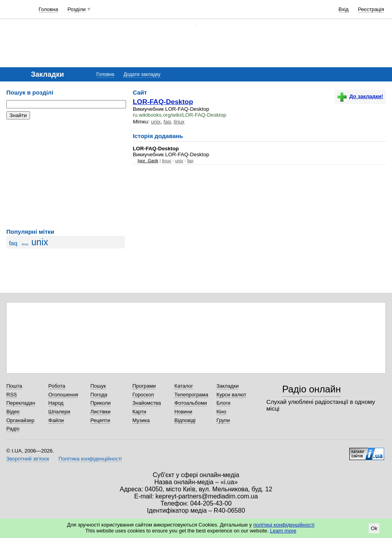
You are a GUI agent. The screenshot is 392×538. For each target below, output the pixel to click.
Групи (223, 420)
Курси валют (232, 395)
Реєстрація (371, 9)
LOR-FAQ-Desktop (163, 102)
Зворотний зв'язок (28, 459)
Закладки (228, 386)
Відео (13, 412)
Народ (56, 403)
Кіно (221, 412)
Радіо (13, 429)
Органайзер (20, 420)
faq (13, 243)
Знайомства (147, 403)
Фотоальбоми (190, 403)
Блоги (223, 403)
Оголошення (63, 395)
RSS (12, 395)
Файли (56, 420)
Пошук (98, 386)
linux (25, 244)
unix (40, 242)
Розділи (77, 9)
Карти (139, 412)
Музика (141, 420)
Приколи (101, 403)
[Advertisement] (66, 174)
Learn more (283, 531)
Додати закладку (142, 74)
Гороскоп (143, 395)
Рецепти (100, 420)
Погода (99, 395)
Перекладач (21, 403)
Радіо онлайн (312, 389)
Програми (144, 386)
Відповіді (185, 420)
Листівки (101, 412)
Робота (57, 386)
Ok (374, 528)
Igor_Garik (148, 161)
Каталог (184, 386)
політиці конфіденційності (284, 525)
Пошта (14, 386)
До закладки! (360, 96)
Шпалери (59, 412)
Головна (48, 9)
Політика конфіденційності (90, 459)
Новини (183, 412)
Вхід (344, 9)
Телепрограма (191, 395)
